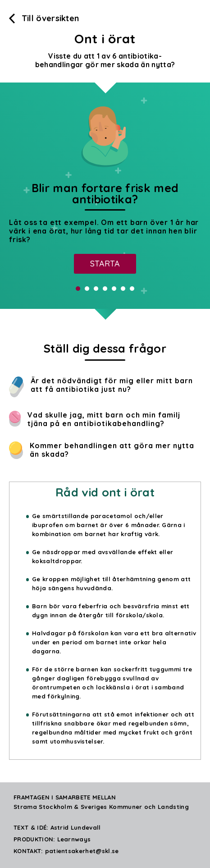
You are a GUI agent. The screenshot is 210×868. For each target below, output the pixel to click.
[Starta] (105, 264)
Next (198, 196)
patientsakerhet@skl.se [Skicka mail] (82, 851)
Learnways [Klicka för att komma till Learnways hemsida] (74, 839)
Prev (12, 196)
